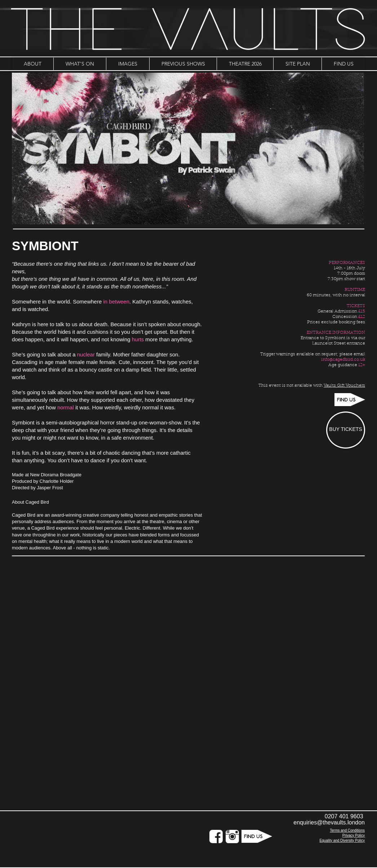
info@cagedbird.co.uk (343, 360)
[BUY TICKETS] (346, 430)
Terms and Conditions (347, 830)
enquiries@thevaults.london (329, 822)
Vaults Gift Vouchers (344, 386)
